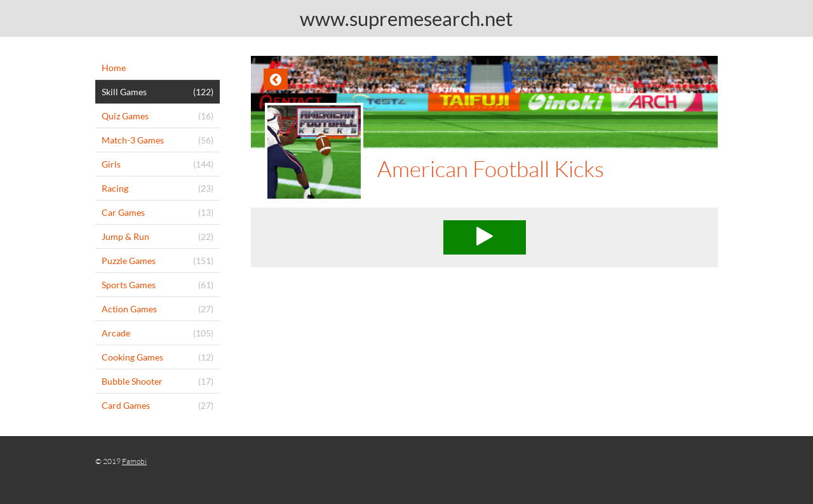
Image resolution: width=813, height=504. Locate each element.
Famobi (134, 461)
